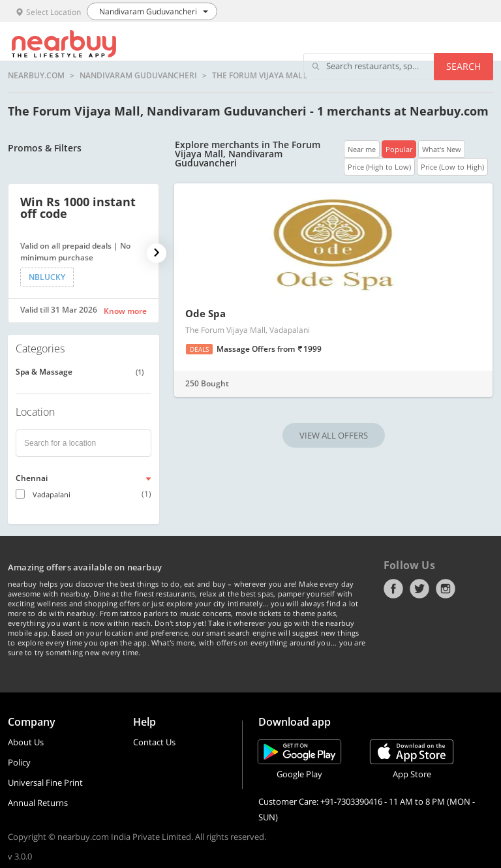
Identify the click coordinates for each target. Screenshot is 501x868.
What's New (442, 149)
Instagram (446, 589)
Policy (19, 762)
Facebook (393, 589)
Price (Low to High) (452, 167)
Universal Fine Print (45, 783)
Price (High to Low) (379, 167)
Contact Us (154, 742)
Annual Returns (38, 803)
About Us (26, 742)
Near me (362, 149)
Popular (399, 149)
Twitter (419, 589)
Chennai (32, 478)
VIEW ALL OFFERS (334, 435)
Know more (125, 311)
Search (463, 66)
